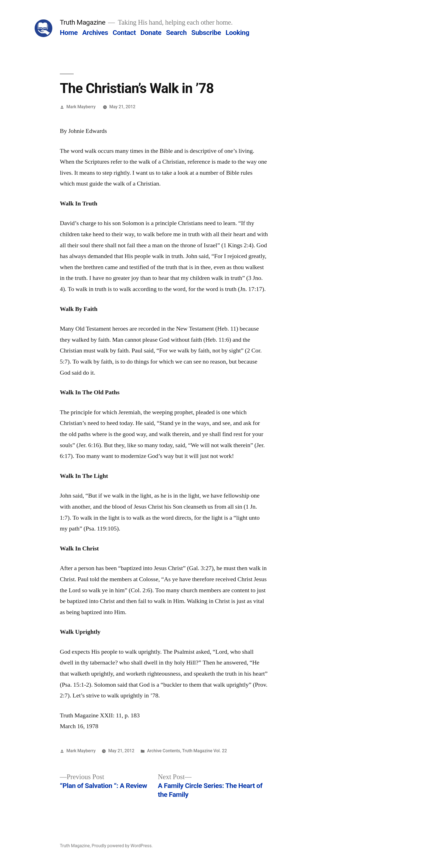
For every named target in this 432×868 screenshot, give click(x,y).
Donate (151, 33)
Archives (95, 33)
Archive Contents (164, 751)
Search (176, 33)
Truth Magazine (83, 22)
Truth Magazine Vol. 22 (205, 751)
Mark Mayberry (81, 107)
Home (69, 33)
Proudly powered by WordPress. (122, 846)
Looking (237, 33)
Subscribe (206, 33)
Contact (124, 33)
